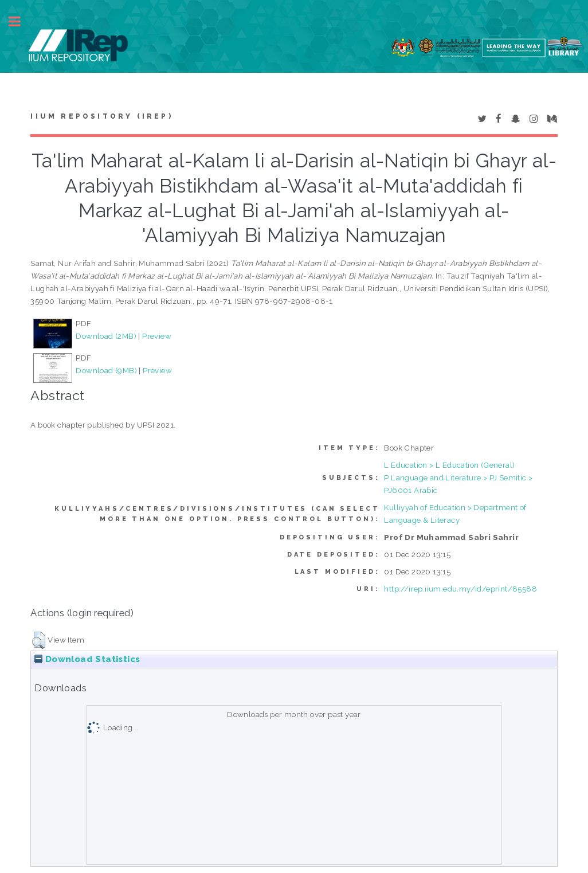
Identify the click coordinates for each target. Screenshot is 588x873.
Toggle (21, 21)
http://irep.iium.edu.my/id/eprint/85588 (460, 589)
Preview (157, 336)
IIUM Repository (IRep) (101, 116)
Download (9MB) (106, 370)
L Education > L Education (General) (449, 465)
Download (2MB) (106, 336)
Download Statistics (87, 659)
